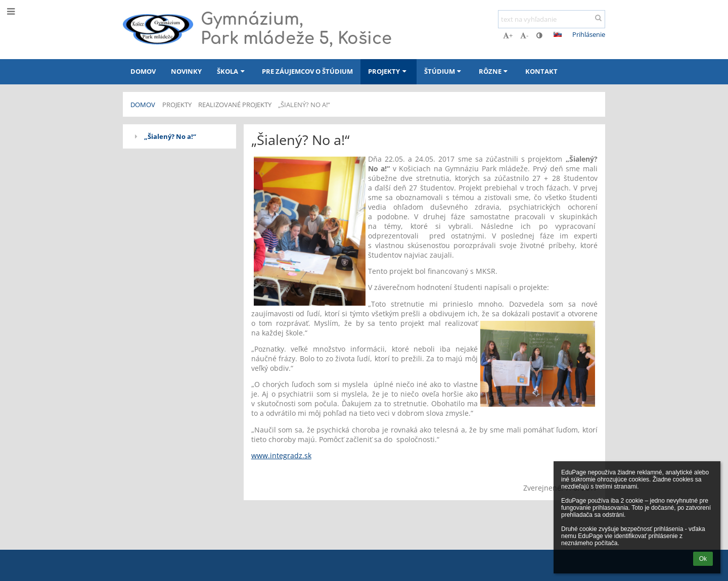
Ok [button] (703, 559)
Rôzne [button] (494, 71)
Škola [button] (232, 71)
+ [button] (508, 35)
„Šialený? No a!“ (304, 105)
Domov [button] (143, 71)
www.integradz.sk (281, 455)
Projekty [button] (388, 71)
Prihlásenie (589, 34)
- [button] (524, 35)
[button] (558, 34)
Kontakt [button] (541, 71)
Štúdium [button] (444, 71)
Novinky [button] (186, 71)
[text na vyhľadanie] (552, 19)
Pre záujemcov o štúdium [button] (307, 71)
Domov (143, 105)
